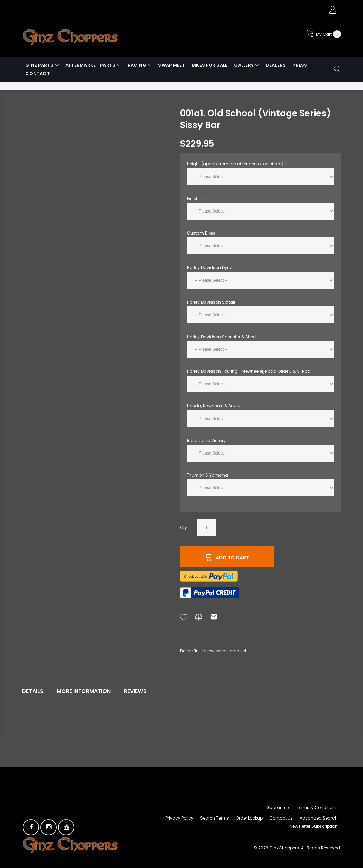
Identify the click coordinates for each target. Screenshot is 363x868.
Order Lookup (249, 818)
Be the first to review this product (213, 651)
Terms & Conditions (317, 808)
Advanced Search (319, 818)
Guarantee (278, 808)
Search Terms (215, 818)
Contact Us (281, 818)
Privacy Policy (179, 818)
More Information (84, 691)
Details (33, 691)
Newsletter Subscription (314, 826)
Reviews (135, 691)
